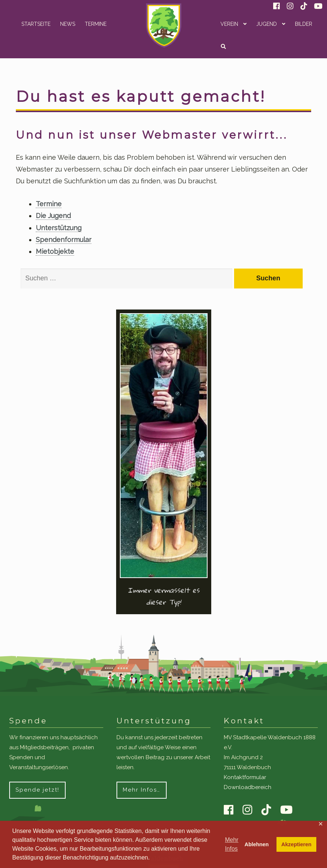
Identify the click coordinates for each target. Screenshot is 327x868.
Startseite (36, 24)
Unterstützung (59, 228)
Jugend (267, 24)
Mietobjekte (55, 251)
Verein (229, 24)
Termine (96, 24)
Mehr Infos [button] (232, 844)
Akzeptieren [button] (296, 844)
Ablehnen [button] (257, 844)
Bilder (304, 24)
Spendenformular (64, 240)
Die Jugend (53, 216)
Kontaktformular (245, 777)
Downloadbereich (248, 787)
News (68, 24)
